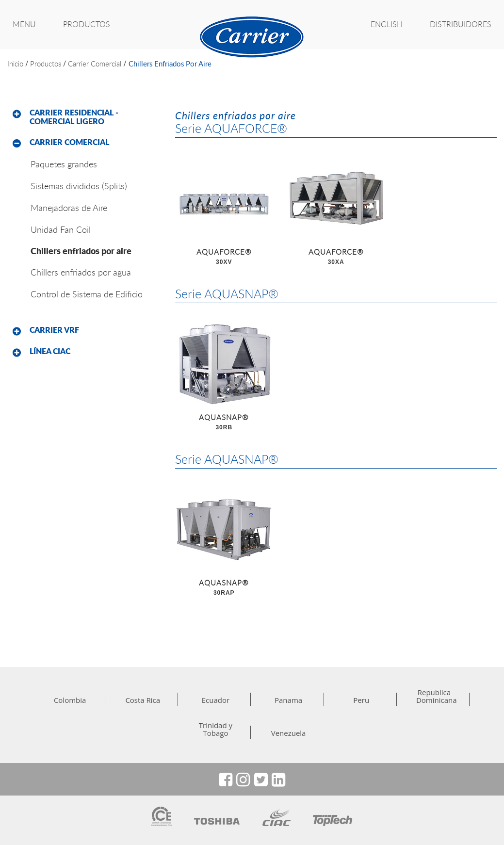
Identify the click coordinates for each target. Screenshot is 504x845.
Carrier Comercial (95, 64)
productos (46, 64)
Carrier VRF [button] (54, 330)
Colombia (70, 700)
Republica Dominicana (434, 696)
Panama (288, 700)
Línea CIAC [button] (50, 351)
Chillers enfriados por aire (170, 64)
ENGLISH (387, 24)
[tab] (84, 117)
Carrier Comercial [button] (69, 142)
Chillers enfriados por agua (81, 272)
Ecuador (216, 700)
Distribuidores (461, 24)
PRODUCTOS (87, 24)
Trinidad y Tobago (216, 729)
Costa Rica (143, 700)
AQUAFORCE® (224, 257)
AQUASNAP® (224, 422)
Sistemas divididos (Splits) (79, 186)
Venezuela (289, 733)
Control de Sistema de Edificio (87, 294)
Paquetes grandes (64, 164)
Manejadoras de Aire (69, 208)
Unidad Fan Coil (61, 229)
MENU (24, 24)
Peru (361, 700)
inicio (15, 64)
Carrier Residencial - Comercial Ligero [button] (74, 117)
